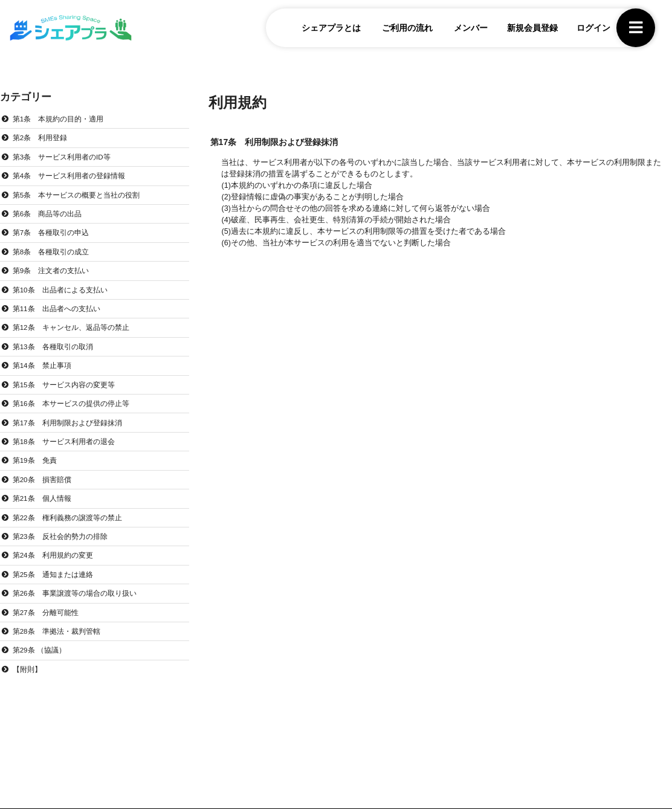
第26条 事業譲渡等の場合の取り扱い (80, 610)
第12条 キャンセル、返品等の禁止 (76, 335)
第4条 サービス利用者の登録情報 (74, 178)
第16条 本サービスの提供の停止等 (76, 413)
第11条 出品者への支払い (61, 315)
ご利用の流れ (399, 30)
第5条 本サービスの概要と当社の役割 (82, 198)
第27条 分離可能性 (49, 629)
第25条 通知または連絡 (57, 590)
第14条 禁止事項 (45, 374)
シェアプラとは (323, 30)
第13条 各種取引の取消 (57, 355)
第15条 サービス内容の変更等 (69, 394)
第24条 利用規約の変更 (57, 570)
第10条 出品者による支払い (65, 295)
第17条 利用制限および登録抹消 (73, 433)
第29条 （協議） (42, 668)
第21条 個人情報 (45, 511)
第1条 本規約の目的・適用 (63, 119)
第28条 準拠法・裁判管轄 (61, 648)
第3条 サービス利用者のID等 (66, 158)
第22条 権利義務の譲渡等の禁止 (73, 531)
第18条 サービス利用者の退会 (69, 453)
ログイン (586, 30)
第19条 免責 (37, 472)
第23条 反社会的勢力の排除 (65, 550)
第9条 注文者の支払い (55, 276)
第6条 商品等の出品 (51, 218)
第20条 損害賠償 (45, 492)
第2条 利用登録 (43, 139)
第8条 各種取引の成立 (55, 256)
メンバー (463, 30)
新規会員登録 (524, 30)
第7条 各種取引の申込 (55, 237)
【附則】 (29, 688)
